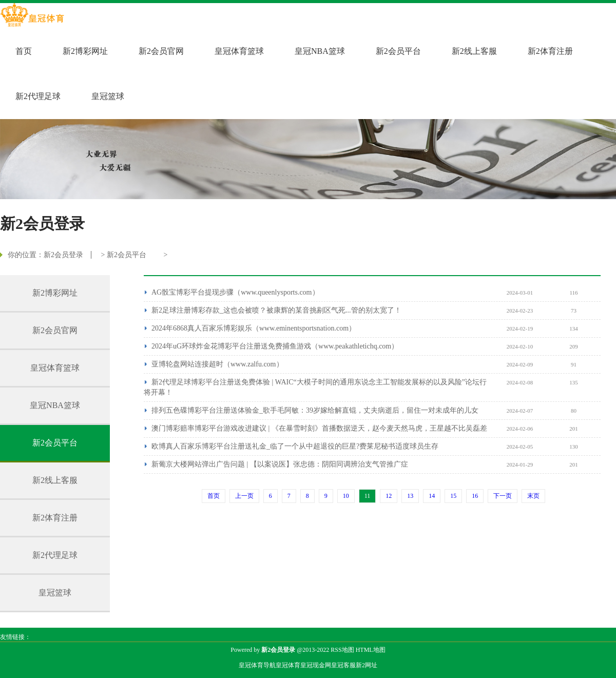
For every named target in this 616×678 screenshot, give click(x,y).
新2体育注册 (550, 51)
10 (346, 496)
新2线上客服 (474, 51)
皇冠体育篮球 (239, 51)
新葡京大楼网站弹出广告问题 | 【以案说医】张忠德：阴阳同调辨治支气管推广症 (280, 464)
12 (389, 496)
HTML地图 (371, 650)
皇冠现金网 (316, 665)
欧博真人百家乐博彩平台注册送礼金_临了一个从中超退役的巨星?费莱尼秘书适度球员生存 (295, 446)
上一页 (244, 496)
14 (432, 496)
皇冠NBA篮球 (320, 51)
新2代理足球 (38, 96)
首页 (24, 51)
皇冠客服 (343, 665)
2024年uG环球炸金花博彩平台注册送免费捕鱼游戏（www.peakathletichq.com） (275, 346)
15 (453, 496)
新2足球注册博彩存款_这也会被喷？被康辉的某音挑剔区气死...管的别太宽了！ (276, 310)
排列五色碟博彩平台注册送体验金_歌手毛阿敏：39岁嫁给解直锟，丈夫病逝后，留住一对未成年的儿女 (315, 410)
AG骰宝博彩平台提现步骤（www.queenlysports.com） (235, 292)
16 (475, 496)
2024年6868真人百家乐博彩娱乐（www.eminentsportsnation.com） (254, 328)
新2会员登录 (63, 255)
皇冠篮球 (108, 96)
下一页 (503, 496)
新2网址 (367, 665)
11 (368, 496)
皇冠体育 (288, 665)
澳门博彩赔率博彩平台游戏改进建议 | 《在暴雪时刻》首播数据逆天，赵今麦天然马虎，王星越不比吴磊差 (319, 428)
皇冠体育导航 (257, 665)
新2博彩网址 (85, 51)
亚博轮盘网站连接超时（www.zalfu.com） (217, 364)
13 (410, 496)
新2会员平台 (398, 51)
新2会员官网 (161, 51)
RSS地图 (342, 650)
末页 (533, 496)
